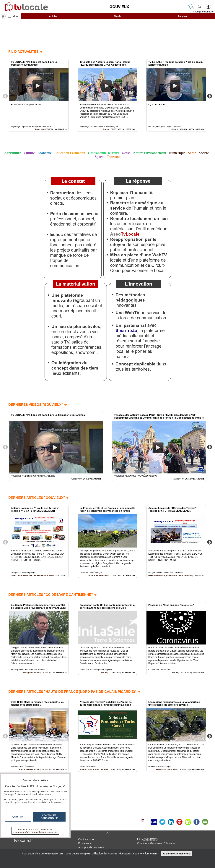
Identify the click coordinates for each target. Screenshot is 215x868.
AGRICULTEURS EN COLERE (94, 769)
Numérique (177, 153)
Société (204, 153)
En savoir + (85, 843)
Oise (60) (104, 672)
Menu (16, 16)
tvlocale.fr (23, 840)
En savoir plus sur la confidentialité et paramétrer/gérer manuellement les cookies (35, 831)
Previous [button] (5, 96)
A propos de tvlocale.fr (91, 847)
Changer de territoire (203, 12)
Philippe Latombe (31, 672)
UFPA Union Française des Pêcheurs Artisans (33, 575)
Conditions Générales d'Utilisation (157, 843)
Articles (53, 16)
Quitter (18, 817)
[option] (39, 95)
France (38, 129)
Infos (147, 839)
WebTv (118, 16)
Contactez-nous (87, 839)
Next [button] (210, 96)
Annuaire (183, 16)
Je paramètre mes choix (177, 854)
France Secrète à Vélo (99, 575)
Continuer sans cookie (49, 817)
